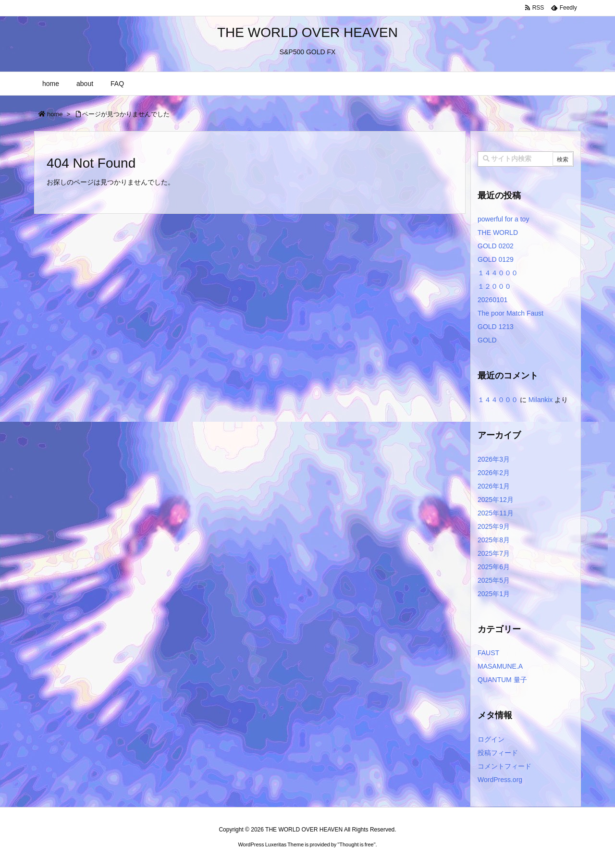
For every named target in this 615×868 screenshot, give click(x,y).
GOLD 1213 (496, 327)
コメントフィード (504, 766)
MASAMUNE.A (500, 666)
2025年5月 (494, 580)
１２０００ (494, 286)
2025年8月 (494, 540)
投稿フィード (498, 753)
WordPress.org (500, 780)
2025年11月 (496, 513)
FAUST (488, 653)
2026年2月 (494, 473)
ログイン (491, 739)
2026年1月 (494, 486)
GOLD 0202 (496, 246)
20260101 (492, 300)
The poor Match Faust (510, 313)
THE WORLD (498, 232)
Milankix (541, 400)
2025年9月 (494, 526)
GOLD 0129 (496, 259)
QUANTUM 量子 (502, 680)
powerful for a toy (503, 219)
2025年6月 (494, 567)
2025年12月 (496, 500)
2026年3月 (494, 459)
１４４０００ (498, 273)
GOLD (487, 340)
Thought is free (356, 844)
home (55, 114)
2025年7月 (494, 553)
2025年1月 (494, 594)
